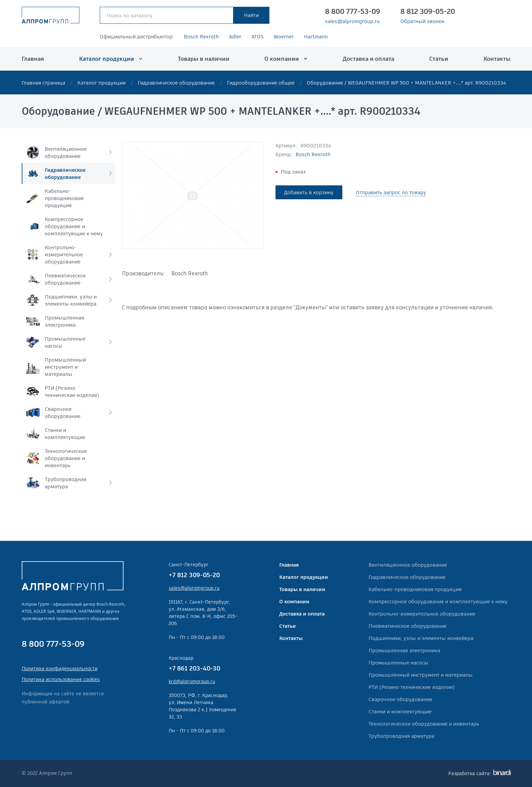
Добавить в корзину (309, 192)
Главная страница (43, 83)
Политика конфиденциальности (60, 669)
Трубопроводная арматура (401, 736)
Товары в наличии (204, 59)
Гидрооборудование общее (261, 83)
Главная (33, 59)
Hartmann (316, 36)
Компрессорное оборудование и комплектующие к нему (438, 601)
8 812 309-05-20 (428, 12)
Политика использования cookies (61, 679)
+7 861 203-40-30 (194, 668)
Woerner (284, 36)
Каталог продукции (107, 59)
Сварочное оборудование (400, 699)
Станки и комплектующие (400, 711)
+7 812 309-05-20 (194, 575)
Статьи (439, 59)
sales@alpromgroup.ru (352, 21)
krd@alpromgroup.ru (192, 681)
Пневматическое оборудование (407, 626)
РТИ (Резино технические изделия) (412, 687)
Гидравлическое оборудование (176, 83)
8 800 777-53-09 (353, 12)
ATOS (258, 36)
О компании (282, 59)
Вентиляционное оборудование (408, 565)
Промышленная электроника (404, 650)
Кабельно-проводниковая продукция (415, 589)
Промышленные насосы (398, 663)
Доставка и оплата (368, 59)
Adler (235, 36)
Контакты (497, 59)
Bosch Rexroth (201, 36)
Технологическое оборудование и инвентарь (424, 724)
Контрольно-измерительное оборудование (422, 614)
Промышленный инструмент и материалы (421, 675)
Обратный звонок (422, 21)
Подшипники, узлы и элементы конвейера (421, 638)
